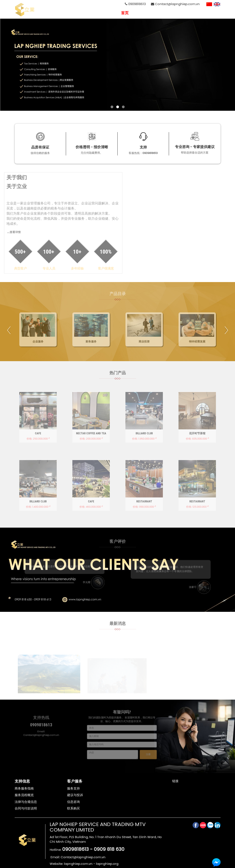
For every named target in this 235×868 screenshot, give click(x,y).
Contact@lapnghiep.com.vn (175, 4)
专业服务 (160, 13)
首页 (125, 13)
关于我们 (141, 13)
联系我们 (203, 13)
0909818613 (135, 4)
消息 (188, 13)
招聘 (176, 13)
